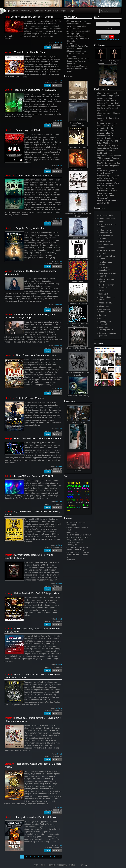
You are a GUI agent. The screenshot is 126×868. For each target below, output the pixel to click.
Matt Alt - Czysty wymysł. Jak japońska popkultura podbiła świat (108, 166)
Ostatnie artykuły (102, 89)
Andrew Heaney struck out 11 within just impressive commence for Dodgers (79, 34)
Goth (79, 492)
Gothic (77, 489)
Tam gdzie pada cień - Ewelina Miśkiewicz (37, 817)
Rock (68, 510)
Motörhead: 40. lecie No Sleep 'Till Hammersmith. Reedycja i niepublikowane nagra (109, 158)
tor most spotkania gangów (106, 246)
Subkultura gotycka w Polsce (79, 547)
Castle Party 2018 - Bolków (78, 537)
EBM (79, 508)
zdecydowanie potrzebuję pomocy (106, 329)
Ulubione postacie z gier (77, 21)
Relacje (8, 438)
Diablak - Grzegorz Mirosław (30, 398)
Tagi (66, 476)
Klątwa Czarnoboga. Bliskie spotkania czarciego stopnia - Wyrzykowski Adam (109, 96)
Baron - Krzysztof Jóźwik (28, 130)
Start (36, 865)
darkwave (72, 505)
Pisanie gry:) (72, 44)
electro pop (83, 500)
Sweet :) (102, 318)
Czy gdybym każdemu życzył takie (107, 334)
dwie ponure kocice (106, 215)
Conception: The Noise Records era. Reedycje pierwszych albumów (106, 131)
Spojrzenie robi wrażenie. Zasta (105, 311)
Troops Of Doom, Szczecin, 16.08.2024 (33, 476)
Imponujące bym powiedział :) (105, 323)
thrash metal (75, 502)
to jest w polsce (104, 294)
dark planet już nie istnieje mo (106, 263)
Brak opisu (78, 471)
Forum (56, 11)
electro (86, 508)
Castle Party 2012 (78, 422)
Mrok (87, 492)
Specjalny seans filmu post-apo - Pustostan (32, 17)
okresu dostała (104, 241)
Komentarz (57, 48)
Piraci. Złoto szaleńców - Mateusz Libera (36, 355)
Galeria (48, 11)
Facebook (98, 344)
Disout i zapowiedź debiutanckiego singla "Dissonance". (106, 195)
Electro (79, 497)
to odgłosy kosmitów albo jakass (106, 286)
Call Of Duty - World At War (78, 46)
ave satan (102, 291)
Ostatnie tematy (71, 17)
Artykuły (15, 11)
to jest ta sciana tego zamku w (106, 298)
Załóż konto (101, 40)
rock (87, 502)
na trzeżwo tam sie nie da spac (107, 226)
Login (72, 11)
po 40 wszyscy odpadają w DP (104, 269)
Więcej (64, 11)
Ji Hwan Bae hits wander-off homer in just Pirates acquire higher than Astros (78, 61)
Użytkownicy (26, 11)
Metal (87, 497)
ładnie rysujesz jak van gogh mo (107, 280)
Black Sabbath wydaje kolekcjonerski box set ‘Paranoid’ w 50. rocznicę (107, 188)
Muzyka (8, 52)
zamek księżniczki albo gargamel (107, 275)
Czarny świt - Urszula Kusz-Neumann (34, 175)
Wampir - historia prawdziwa (78, 552)
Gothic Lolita (72, 532)
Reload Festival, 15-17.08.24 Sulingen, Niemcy (38, 593)
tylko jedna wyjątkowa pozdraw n (107, 257)
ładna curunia (104, 306)
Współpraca (62, 865)
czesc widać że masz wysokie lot (107, 252)
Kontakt (72, 865)
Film (7, 17)
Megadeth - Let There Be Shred (30, 52)
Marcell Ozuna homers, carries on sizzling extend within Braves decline (79, 26)
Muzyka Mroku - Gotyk (76, 550)
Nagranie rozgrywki (75, 49)
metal (70, 497)
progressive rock (78, 494)
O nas (43, 865)
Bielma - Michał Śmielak (107, 101)
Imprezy (8, 512)
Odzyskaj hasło (113, 40)
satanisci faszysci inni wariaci (107, 220)
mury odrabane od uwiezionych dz (106, 237)
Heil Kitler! (102, 315)
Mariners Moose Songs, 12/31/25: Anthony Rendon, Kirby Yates (78, 54)
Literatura (9, 130)
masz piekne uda (105, 303)
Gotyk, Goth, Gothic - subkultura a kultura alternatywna (76, 542)
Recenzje (68, 76)
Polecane (68, 518)
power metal (74, 486)
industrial (71, 500)
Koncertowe (70, 401)
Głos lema (71, 560)
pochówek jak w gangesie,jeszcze (105, 231)
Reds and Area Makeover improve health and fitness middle (78, 68)
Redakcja (51, 865)
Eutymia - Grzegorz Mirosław (30, 228)
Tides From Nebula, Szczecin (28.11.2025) (35, 90)
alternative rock (78, 483)
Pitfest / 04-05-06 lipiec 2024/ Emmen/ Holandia (38, 438)
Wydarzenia (38, 11)
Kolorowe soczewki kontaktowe (79, 535)
